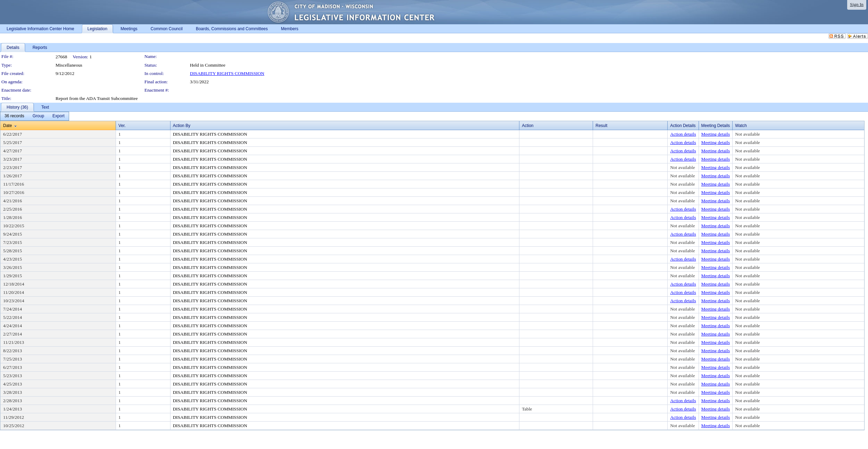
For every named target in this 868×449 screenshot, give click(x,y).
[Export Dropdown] (59, 116)
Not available (747, 134)
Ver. (122, 126)
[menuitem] (14, 116)
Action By (182, 126)
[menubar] (35, 116)
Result (601, 126)
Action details (683, 134)
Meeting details (716, 134)
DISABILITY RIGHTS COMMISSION (227, 73)
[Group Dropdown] (38, 116)
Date (7, 126)
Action (528, 126)
